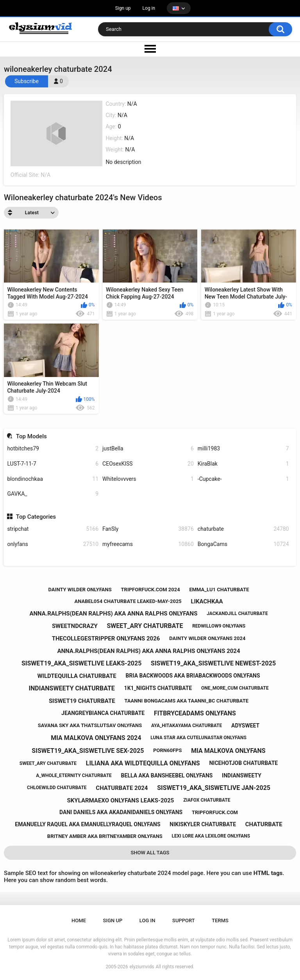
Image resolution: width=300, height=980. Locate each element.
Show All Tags (150, 853)
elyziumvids (142, 967)
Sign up (123, 8)
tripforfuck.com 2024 (151, 590)
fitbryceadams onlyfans (195, 713)
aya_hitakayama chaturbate (187, 726)
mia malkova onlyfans (228, 751)
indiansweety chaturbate (71, 688)
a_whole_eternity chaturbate (74, 775)
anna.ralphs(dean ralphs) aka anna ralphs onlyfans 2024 (148, 651)
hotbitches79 (53, 449)
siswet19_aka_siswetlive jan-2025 (214, 788)
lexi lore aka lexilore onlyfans (211, 836)
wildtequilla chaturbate (77, 676)
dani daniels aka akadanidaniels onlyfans (121, 812)
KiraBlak (243, 464)
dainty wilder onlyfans (80, 590)
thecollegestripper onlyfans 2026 (106, 639)
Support (184, 920)
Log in (149, 8)
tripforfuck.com (215, 812)
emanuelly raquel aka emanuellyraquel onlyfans (87, 824)
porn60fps (167, 750)
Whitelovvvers (148, 479)
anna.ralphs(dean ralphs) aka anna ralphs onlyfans (113, 614)
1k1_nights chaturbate (158, 688)
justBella (148, 449)
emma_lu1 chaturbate (219, 590)
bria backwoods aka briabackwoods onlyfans (193, 676)
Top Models (31, 436)
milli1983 (243, 449)
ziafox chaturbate (207, 800)
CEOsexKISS (148, 464)
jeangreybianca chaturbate (103, 713)
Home (79, 920)
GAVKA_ (53, 494)
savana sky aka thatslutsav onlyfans (90, 725)
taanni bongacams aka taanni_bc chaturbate (186, 701)
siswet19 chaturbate (82, 701)
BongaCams (243, 544)
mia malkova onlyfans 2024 (96, 738)
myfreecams (148, 544)
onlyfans (53, 544)
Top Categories (36, 517)
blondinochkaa (53, 479)
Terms (220, 920)
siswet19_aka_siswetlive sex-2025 (88, 751)
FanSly (148, 529)
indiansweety (242, 775)
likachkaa (207, 601)
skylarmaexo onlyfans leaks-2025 (121, 800)
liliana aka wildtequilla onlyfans (143, 763)
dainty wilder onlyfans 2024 (207, 638)
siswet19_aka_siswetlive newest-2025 (213, 663)
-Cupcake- (243, 479)
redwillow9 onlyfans (219, 626)
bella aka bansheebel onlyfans (167, 775)
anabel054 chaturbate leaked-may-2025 (128, 601)
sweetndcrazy (75, 626)
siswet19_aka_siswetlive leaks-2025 (81, 663)
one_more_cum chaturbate (235, 688)
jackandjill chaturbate (237, 614)
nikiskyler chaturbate (203, 824)
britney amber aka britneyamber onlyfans (105, 836)
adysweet (245, 726)
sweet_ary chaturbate (145, 626)
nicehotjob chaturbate (243, 763)
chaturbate (243, 529)
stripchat (53, 529)
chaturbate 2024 (122, 788)
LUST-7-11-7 (53, 464)
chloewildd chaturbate (57, 788)
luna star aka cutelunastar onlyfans (198, 738)
